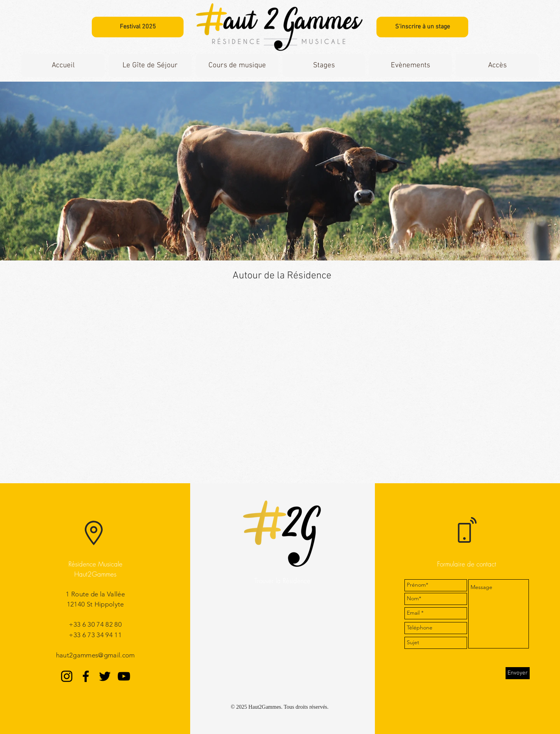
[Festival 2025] (138, 27)
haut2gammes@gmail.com (95, 655)
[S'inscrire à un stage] (422, 27)
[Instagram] (67, 676)
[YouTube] (124, 676)
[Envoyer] (518, 673)
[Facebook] (86, 676)
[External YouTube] (282, 387)
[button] (150, 66)
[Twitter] (105, 676)
